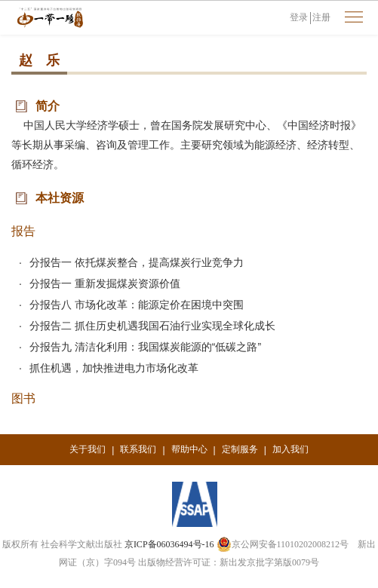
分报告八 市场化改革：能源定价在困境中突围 (137, 305)
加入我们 (290, 449)
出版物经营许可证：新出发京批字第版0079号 (229, 562)
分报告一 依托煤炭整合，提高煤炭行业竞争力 (137, 262)
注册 (321, 17)
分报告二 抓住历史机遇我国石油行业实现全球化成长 (152, 326)
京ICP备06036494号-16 (169, 544)
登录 (299, 17)
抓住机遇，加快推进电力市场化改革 (114, 368)
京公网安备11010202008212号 (283, 544)
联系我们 (138, 449)
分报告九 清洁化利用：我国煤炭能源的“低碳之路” (145, 347)
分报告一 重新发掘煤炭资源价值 (105, 283)
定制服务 (240, 449)
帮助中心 (189, 449)
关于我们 (88, 449)
